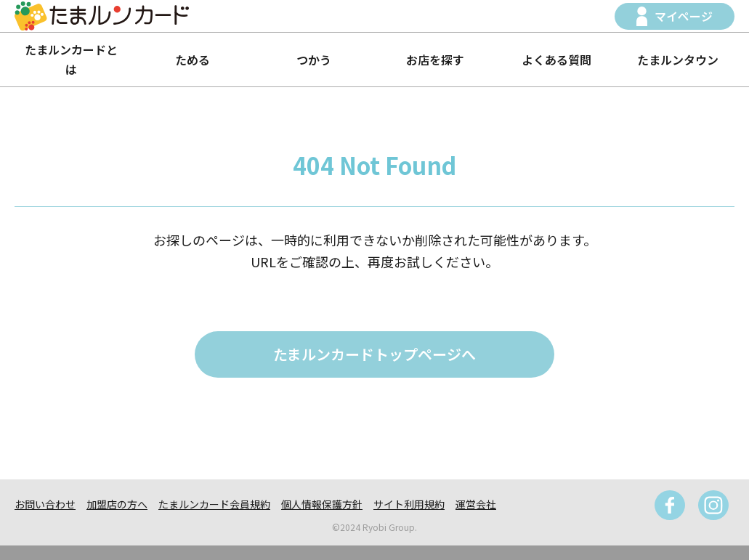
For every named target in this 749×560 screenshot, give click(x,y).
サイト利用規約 (409, 504)
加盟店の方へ (117, 504)
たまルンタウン (678, 60)
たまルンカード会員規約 (214, 504)
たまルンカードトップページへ (374, 354)
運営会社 (476, 504)
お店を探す (435, 60)
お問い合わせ (45, 504)
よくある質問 (556, 60)
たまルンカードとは (71, 59)
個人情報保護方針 (322, 504)
